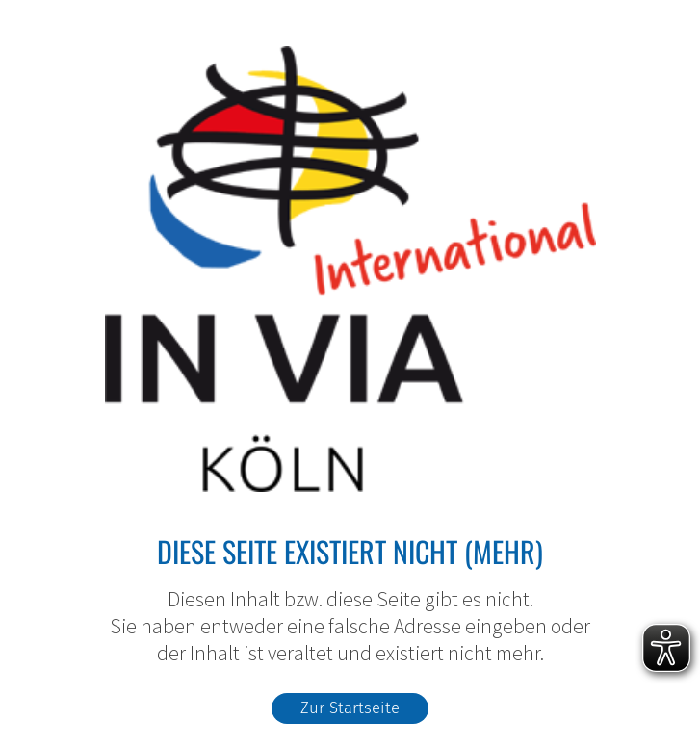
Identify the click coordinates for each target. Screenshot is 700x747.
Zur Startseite (350, 708)
